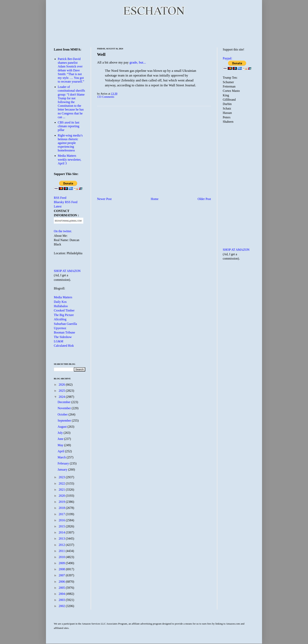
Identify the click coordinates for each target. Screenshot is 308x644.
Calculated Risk (64, 346)
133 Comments (106, 97)
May (61, 445)
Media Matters (63, 297)
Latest (58, 206)
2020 (62, 496)
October (63, 414)
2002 (62, 606)
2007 (62, 575)
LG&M (59, 341)
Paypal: (227, 58)
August (62, 427)
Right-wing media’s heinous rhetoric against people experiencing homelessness (70, 143)
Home (155, 199)
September (65, 421)
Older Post (204, 199)
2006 (62, 582)
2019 (62, 502)
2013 (62, 539)
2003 (62, 600)
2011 (62, 551)
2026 (62, 385)
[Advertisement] (154, 31)
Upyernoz (60, 328)
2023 (62, 477)
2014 (62, 532)
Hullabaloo (61, 306)
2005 (62, 588)
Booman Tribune (64, 332)
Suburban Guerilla (65, 324)
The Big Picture (64, 315)
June (61, 439)
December (64, 402)
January (63, 469)
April (61, 451)
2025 (62, 391)
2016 (62, 520)
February (64, 463)
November (65, 408)
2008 (62, 569)
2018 (62, 508)
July (61, 433)
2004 (62, 594)
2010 (62, 557)
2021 (62, 490)
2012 (62, 545)
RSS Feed (60, 198)
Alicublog (60, 319)
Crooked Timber (64, 310)
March (62, 457)
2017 (62, 514)
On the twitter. (63, 231)
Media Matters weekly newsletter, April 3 (69, 159)
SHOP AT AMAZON (67, 271)
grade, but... (138, 62)
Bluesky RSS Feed (66, 202)
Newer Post (104, 199)
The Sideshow (63, 337)
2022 (62, 483)
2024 (62, 397)
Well (101, 54)
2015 (62, 526)
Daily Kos (60, 302)
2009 (62, 563)
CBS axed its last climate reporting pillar (69, 126)
